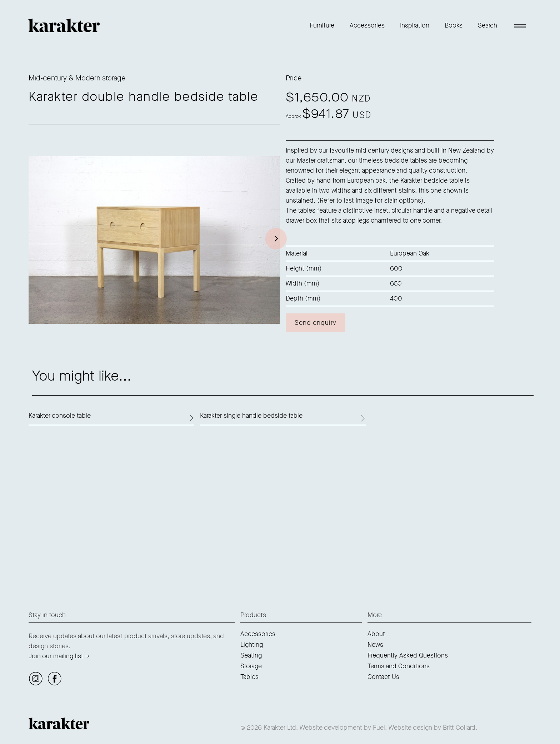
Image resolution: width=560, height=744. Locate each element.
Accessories (367, 25)
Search (487, 25)
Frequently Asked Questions (408, 655)
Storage (251, 666)
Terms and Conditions (399, 666)
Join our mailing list (56, 656)
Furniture (322, 25)
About (376, 634)
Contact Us (383, 677)
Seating (251, 655)
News (375, 645)
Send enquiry (316, 323)
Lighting (252, 645)
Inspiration (415, 25)
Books (454, 25)
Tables (249, 677)
